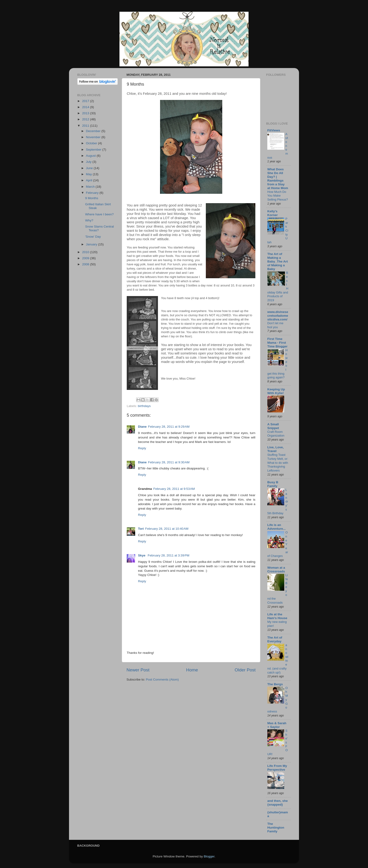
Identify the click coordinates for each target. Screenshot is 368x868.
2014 (86, 107)
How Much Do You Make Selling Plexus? (278, 196)
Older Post (245, 670)
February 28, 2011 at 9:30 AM (169, 462)
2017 (86, 101)
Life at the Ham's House (277, 616)
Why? (89, 220)
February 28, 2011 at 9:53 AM (174, 489)
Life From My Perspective (277, 768)
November (94, 137)
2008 (86, 264)
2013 (86, 113)
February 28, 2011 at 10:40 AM (167, 529)
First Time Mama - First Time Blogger (277, 343)
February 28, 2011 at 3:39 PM (168, 555)
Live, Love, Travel (276, 449)
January (92, 244)
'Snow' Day (93, 237)
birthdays (144, 406)
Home (192, 670)
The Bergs (275, 684)
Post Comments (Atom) (162, 680)
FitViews (274, 130)
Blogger (209, 856)
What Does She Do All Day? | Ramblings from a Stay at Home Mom (278, 179)
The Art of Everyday (275, 639)
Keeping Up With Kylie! (276, 391)
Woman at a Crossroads (276, 569)
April (90, 180)
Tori (141, 529)
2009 (86, 258)
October (92, 143)
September (94, 150)
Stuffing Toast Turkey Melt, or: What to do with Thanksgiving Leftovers (278, 463)
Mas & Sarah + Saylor (277, 725)
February (93, 193)
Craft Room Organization (276, 434)
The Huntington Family (276, 828)
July (89, 162)
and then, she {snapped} (278, 803)
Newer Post (138, 670)
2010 (86, 252)
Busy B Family (273, 484)
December (94, 131)
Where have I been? (100, 214)
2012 (86, 119)
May (89, 174)
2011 (86, 126)
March (91, 187)
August (91, 156)
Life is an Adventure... (276, 527)
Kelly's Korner (272, 213)
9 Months (92, 198)
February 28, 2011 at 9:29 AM (169, 427)
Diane (142, 427)
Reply (142, 448)
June (90, 168)
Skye (142, 555)
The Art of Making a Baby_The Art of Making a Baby (278, 261)
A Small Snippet (273, 426)
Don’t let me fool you (275, 325)
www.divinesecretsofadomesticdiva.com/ (278, 316)
